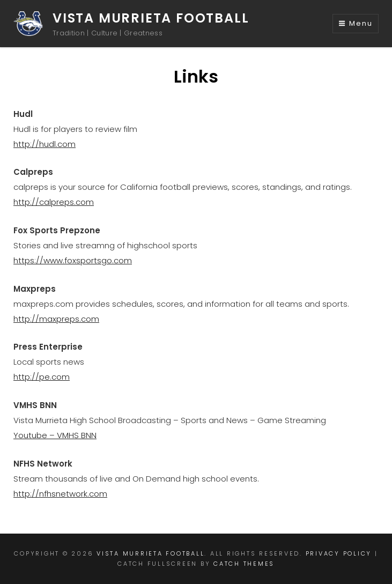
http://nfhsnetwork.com (60, 494)
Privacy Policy (339, 553)
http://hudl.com (45, 144)
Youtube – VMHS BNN (55, 435)
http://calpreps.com (54, 202)
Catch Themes (244, 564)
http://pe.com (42, 377)
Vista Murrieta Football (151, 18)
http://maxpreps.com (56, 319)
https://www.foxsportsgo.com (73, 260)
